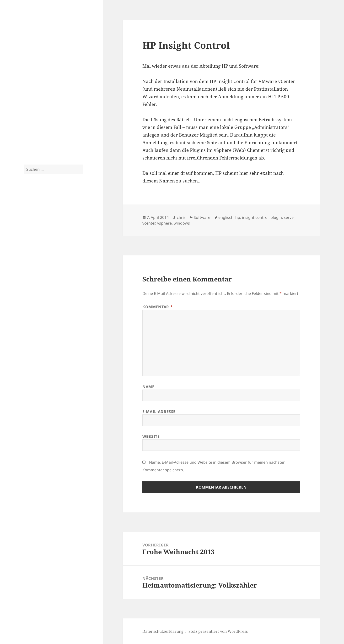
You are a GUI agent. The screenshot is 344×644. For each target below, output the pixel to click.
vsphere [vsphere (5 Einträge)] (75, 289)
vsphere (164, 223)
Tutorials (32, 94)
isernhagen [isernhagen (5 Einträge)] (61, 233)
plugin (276, 217)
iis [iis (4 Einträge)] (47, 233)
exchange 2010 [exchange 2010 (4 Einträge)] (36, 225)
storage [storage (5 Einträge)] (31, 281)
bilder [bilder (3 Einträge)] (35, 209)
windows (182, 223)
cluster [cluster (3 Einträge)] (67, 209)
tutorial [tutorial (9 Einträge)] (34, 289)
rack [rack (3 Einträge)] (64, 256)
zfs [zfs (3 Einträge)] (26, 303)
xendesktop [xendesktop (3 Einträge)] (65, 297)
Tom (28, 391)
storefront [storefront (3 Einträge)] (46, 281)
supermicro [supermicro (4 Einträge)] (62, 281)
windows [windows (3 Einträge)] (52, 297)
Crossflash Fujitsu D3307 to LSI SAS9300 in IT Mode (52, 345)
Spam (29, 132)
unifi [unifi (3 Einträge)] (48, 290)
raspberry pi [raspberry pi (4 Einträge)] (34, 263)
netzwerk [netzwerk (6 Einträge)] (60, 249)
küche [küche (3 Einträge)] (76, 233)
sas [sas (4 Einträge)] (27, 272)
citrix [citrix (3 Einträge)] (59, 209)
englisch (226, 217)
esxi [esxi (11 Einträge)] (40, 217)
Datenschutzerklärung (45, 437)
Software (32, 84)
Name (148, 387)
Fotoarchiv (34, 123)
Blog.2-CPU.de (46, 24)
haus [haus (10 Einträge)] (31, 232)
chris (181, 217)
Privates (32, 104)
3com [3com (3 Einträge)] (27, 209)
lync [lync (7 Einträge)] (40, 240)
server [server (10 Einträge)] (39, 271)
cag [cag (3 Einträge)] (42, 209)
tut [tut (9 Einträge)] (76, 280)
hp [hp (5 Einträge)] (42, 233)
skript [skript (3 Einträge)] (69, 272)
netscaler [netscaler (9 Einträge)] (37, 248)
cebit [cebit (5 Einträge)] (50, 208)
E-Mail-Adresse (159, 412)
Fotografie (33, 113)
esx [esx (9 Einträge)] (29, 217)
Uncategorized (37, 142)
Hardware (34, 75)
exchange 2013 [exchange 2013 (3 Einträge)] (58, 225)
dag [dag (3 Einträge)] (74, 209)
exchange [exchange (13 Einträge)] (63, 216)
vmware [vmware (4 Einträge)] (59, 290)
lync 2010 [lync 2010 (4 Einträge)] (54, 241)
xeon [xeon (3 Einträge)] (77, 297)
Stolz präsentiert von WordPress (218, 631)
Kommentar (157, 307)
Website (151, 436)
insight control (255, 217)
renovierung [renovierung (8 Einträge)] (62, 263)
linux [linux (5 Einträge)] (29, 241)
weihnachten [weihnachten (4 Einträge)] (35, 296)
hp (238, 217)
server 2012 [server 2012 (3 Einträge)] (57, 272)
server (289, 217)
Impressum (35, 447)
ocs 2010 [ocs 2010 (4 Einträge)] (31, 256)
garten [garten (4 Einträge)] (74, 225)
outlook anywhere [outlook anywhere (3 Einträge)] (50, 256)
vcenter (149, 223)
